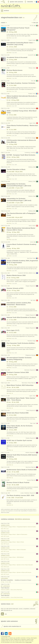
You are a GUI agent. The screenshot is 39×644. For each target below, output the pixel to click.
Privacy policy (29, 642)
